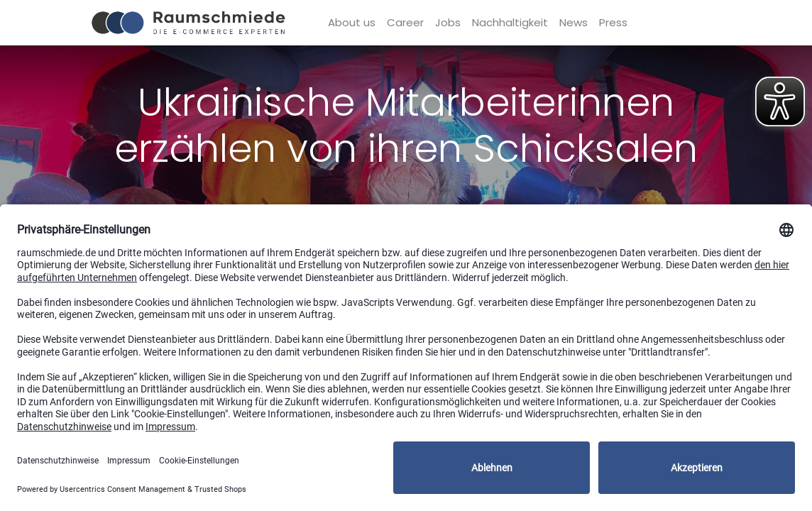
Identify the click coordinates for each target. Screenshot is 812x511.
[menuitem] (352, 23)
